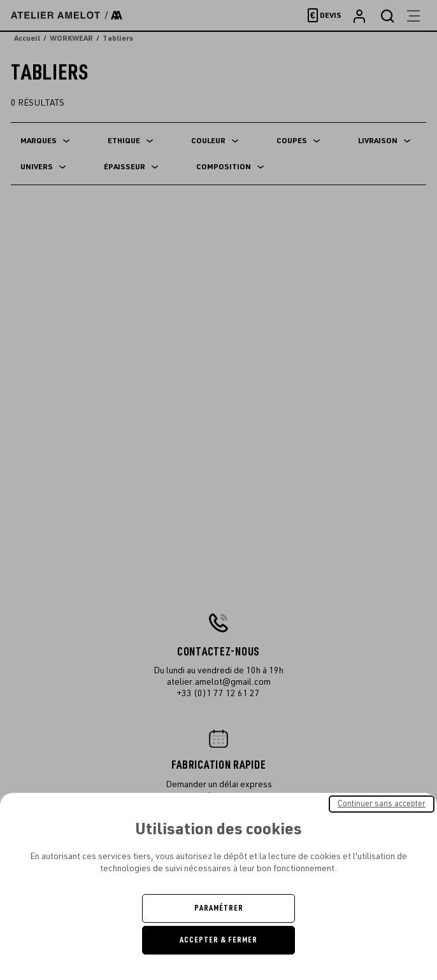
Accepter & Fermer (218, 940)
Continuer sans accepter (382, 804)
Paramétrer (219, 908)
